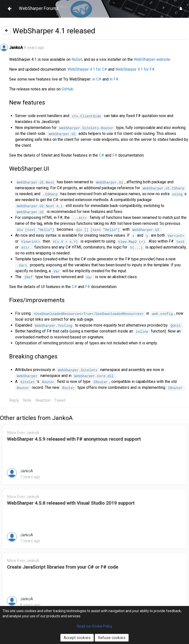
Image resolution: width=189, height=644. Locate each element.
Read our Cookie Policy (95, 626)
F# (115, 155)
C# (102, 155)
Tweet (60, 400)
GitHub (67, 89)
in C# (97, 79)
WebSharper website (152, 59)
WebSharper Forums (39, 8)
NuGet (77, 59)
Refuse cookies (112, 638)
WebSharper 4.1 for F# (135, 69)
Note (27, 400)
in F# (114, 79)
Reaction (43, 400)
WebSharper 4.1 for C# (87, 69)
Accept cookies (77, 638)
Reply (14, 400)
